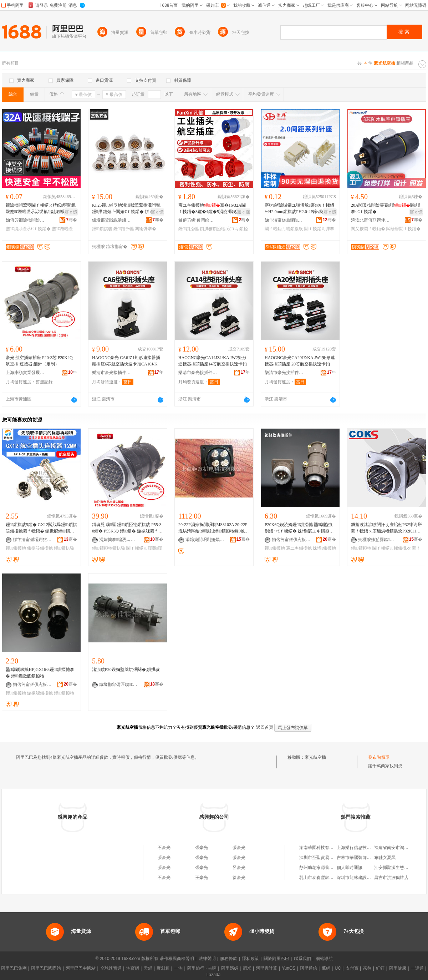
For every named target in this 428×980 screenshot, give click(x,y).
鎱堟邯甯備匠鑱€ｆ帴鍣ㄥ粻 (119, 685)
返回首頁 (265, 727)
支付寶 (352, 968)
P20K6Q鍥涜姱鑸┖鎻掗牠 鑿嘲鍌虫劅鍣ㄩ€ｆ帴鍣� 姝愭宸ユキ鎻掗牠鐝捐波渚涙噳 (299, 528)
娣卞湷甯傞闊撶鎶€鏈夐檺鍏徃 (284, 220)
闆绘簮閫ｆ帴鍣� (403, 229)
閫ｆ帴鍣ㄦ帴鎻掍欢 (284, 229)
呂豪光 (239, 868)
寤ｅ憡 (71, 212)
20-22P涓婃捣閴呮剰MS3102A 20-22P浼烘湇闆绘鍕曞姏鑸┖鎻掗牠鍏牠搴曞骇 (214, 528)
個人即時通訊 (350, 868)
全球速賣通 (111, 968)
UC (338, 968)
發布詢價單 (379, 757)
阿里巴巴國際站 (46, 968)
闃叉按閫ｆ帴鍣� (368, 229)
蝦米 (247, 968)
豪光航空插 (315, 757)
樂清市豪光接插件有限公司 (112, 373)
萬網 (326, 968)
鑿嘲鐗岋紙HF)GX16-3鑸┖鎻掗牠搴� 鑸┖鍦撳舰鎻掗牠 (40, 673)
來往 (367, 968)
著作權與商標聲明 (177, 959)
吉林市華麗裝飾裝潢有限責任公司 (369, 858)
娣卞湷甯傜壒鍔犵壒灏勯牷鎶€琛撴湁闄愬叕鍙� (32, 540)
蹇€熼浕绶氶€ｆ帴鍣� (28, 229)
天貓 (148, 968)
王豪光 (202, 878)
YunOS (289, 968)
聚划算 (163, 968)
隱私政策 (250, 959)
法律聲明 (207, 959)
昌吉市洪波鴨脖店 (391, 878)
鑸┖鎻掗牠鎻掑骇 (109, 548)
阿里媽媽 (230, 968)
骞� (72, 220)
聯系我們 (302, 959)
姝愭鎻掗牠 (324, 548)
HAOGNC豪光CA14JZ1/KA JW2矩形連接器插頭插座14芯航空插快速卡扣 (213, 361)
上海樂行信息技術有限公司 (362, 848)
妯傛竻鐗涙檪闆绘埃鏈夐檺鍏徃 (25, 220)
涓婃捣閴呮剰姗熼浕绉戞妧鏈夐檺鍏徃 (205, 540)
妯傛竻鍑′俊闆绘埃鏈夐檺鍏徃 (198, 220)
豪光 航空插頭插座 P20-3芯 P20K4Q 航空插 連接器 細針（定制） (39, 361)
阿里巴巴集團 (14, 968)
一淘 (178, 968)
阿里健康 (398, 968)
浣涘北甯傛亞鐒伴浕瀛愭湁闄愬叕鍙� (371, 220)
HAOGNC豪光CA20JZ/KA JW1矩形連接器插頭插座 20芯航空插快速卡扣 (300, 361)
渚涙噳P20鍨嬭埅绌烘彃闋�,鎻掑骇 (126, 670)
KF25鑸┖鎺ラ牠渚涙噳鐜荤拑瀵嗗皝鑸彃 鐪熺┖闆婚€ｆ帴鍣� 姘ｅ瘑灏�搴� (127, 209)
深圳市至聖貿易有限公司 (323, 858)
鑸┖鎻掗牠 (188, 229)
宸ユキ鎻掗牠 (299, 548)
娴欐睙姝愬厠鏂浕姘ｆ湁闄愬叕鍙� (378, 540)
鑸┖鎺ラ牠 (124, 229)
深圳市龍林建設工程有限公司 (365, 878)
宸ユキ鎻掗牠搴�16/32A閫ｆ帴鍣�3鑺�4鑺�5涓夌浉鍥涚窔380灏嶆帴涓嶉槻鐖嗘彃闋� (214, 209)
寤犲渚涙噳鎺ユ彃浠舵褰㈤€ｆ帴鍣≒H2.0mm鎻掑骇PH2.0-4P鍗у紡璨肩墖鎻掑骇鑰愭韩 (299, 209)
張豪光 (202, 848)
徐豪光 (239, 878)
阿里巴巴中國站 (81, 968)
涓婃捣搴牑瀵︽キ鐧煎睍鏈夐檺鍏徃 (119, 540)
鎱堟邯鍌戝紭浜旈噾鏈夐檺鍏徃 (112, 220)
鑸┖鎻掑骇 (102, 229)
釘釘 (380, 968)
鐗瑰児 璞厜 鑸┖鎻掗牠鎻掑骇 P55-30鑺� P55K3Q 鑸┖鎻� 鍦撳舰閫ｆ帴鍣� (127, 528)
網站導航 (324, 959)
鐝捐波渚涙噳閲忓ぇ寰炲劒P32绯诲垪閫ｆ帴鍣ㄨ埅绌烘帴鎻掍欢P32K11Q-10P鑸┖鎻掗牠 (386, 528)
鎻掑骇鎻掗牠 (213, 229)
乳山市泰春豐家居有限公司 (325, 878)
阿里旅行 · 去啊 (202, 968)
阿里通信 (309, 968)
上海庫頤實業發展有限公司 (25, 373)
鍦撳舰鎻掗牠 (40, 693)
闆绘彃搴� (146, 229)
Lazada (213, 975)
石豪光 (164, 848)
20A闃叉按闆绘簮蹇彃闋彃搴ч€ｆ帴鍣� (386, 208)
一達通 (417, 968)
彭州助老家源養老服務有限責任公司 (333, 868)
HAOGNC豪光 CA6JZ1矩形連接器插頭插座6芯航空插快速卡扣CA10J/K (126, 361)
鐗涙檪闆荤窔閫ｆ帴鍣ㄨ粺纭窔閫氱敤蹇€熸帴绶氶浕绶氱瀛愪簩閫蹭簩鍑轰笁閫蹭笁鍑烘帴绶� (41, 209)
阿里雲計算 (266, 968)
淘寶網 (133, 968)
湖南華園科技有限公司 (321, 848)
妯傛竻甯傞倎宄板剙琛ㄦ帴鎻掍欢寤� (291, 540)
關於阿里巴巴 (276, 959)
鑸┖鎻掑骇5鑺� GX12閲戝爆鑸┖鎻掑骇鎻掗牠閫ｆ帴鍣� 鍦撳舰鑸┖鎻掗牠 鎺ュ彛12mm (41, 528)
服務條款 (229, 959)
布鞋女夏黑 (385, 858)
